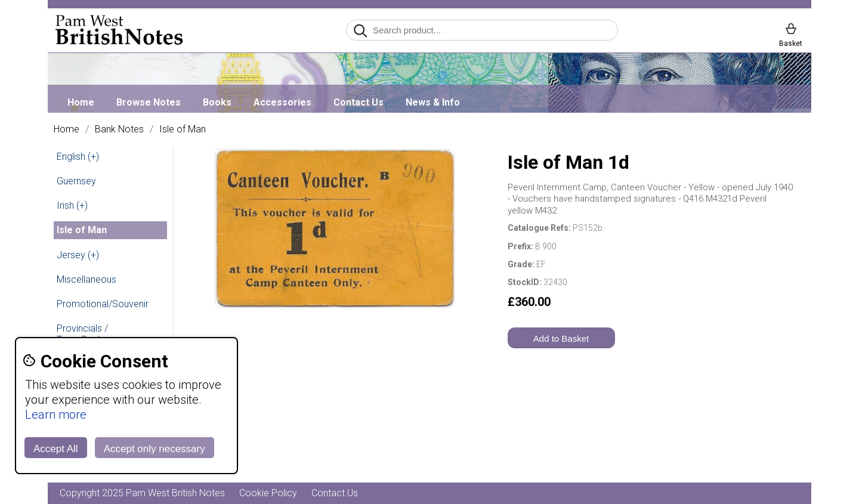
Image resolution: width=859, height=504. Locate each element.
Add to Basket (561, 338)
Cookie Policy (268, 493)
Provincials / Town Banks (82, 334)
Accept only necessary (155, 449)
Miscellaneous (86, 279)
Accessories (282, 102)
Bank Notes (119, 129)
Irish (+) (72, 205)
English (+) (78, 157)
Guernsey (76, 181)
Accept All (56, 449)
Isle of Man (183, 129)
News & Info (433, 102)
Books (217, 102)
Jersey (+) (78, 255)
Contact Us (359, 102)
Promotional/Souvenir (103, 304)
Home (81, 102)
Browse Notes (149, 102)
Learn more (56, 415)
